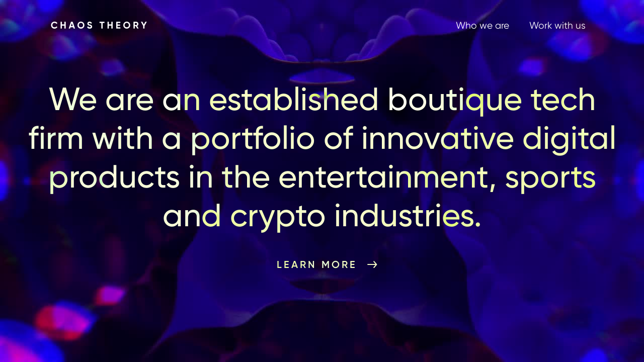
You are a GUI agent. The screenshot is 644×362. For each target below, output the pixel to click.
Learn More (317, 264)
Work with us (557, 25)
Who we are (482, 25)
